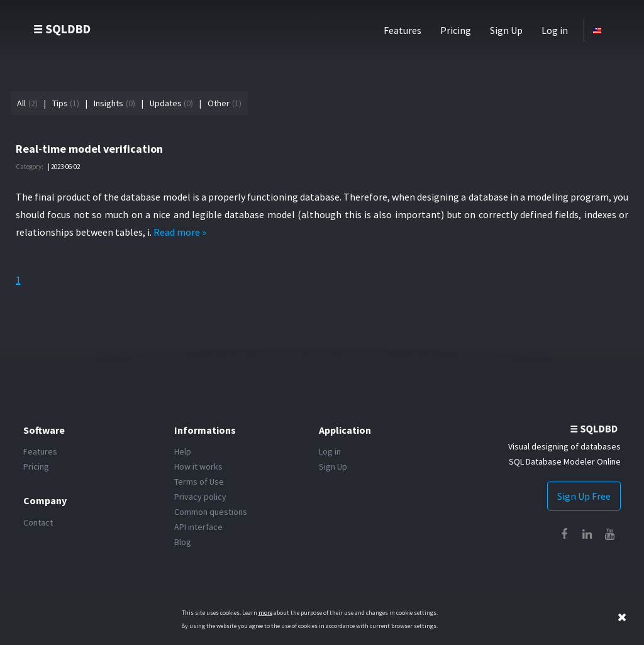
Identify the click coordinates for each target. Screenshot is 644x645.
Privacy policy (200, 497)
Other (219, 103)
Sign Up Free (584, 496)
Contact (38, 522)
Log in (555, 30)
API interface (198, 527)
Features (402, 30)
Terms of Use (199, 482)
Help (183, 451)
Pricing (456, 30)
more (265, 613)
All (21, 103)
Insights (108, 103)
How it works (198, 466)
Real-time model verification (89, 149)
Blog (183, 542)
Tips (60, 103)
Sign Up (506, 30)
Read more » (180, 232)
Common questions (211, 512)
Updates (166, 103)
